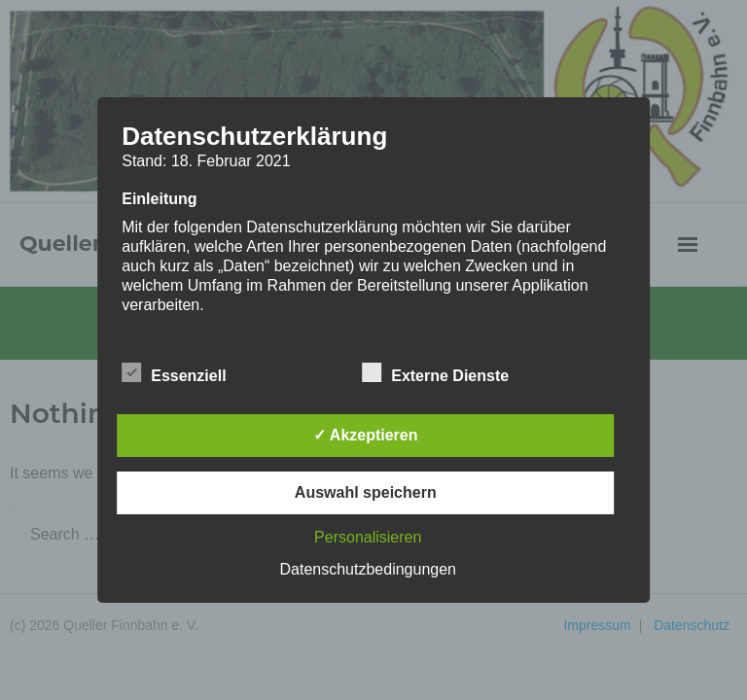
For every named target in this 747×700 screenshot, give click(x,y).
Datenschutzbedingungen (368, 569)
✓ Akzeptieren (366, 435)
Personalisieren (368, 537)
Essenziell (174, 372)
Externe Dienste (435, 372)
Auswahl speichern (366, 492)
